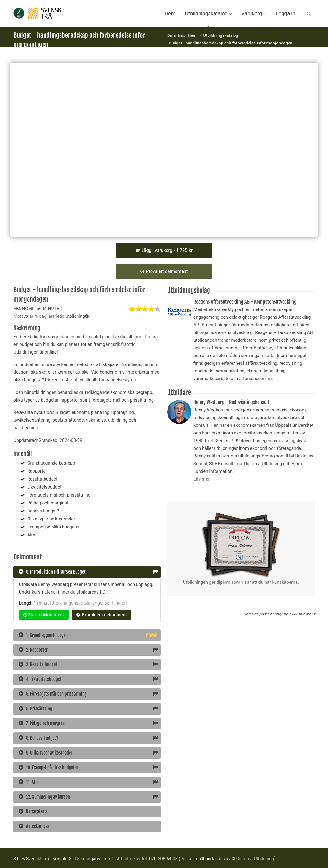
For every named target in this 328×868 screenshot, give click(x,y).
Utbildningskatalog (209, 14)
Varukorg (254, 14)
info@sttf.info (118, 859)
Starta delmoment (44, 615)
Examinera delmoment (102, 615)
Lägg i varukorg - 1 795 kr (164, 250)
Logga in (286, 14)
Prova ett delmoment (164, 271)
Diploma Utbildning (255, 859)
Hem (170, 14)
